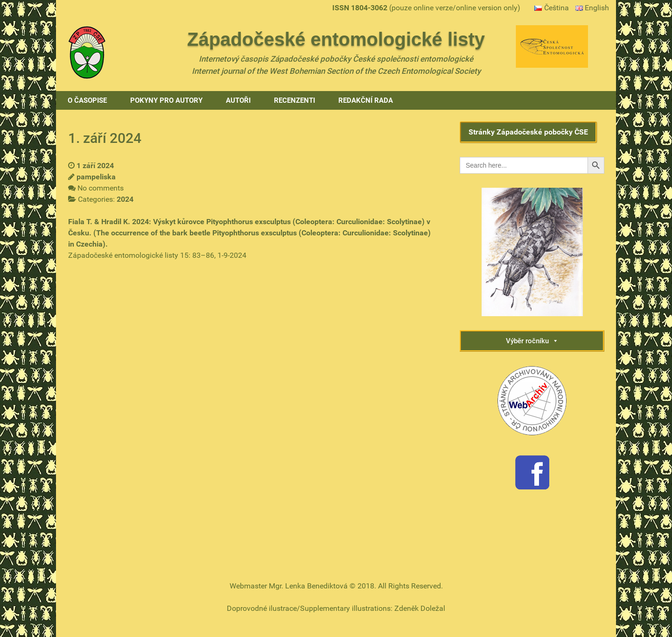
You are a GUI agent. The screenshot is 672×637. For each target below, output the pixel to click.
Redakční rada (366, 100)
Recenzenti (294, 100)
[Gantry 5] (87, 52)
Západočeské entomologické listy (336, 39)
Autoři (238, 100)
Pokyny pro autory (166, 100)
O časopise (87, 100)
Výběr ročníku (532, 341)
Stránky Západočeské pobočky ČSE (528, 132)
